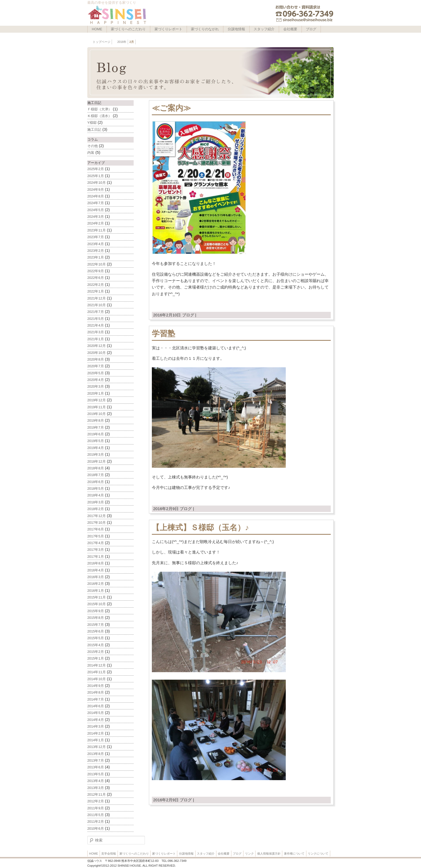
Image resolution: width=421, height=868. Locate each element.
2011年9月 (96, 808)
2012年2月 (96, 801)
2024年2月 (96, 223)
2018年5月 (96, 489)
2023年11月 (97, 230)
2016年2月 (96, 584)
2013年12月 (97, 747)
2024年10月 (97, 183)
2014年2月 (96, 733)
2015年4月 (96, 645)
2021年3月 (96, 332)
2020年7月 (96, 366)
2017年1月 (96, 557)
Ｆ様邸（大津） (99, 109)
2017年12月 (97, 516)
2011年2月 (96, 822)
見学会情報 (109, 854)
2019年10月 (97, 414)
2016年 (122, 42)
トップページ (102, 42)
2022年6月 (96, 278)
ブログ (311, 29)
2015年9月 (96, 611)
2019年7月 (96, 427)
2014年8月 (96, 692)
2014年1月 (96, 740)
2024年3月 (96, 217)
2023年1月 (96, 257)
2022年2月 (96, 285)
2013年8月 (96, 754)
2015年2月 (96, 652)
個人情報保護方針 (269, 854)
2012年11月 (97, 794)
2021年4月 (96, 325)
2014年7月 (96, 699)
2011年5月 (96, 815)
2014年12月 (97, 665)
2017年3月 (96, 550)
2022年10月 (97, 264)
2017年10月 (97, 523)
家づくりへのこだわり (128, 29)
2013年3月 (96, 788)
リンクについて (318, 854)
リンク (249, 854)
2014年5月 (96, 713)
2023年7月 (96, 237)
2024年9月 (96, 190)
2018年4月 (96, 495)
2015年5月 (96, 638)
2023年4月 (96, 244)
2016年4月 (96, 570)
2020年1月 (96, 393)
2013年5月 (96, 774)
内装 (91, 153)
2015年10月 (97, 604)
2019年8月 (96, 420)
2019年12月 (97, 400)
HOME (97, 29)
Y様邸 (92, 123)
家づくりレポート (168, 29)
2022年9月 (96, 271)
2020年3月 (96, 386)
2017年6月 (96, 529)
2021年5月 (96, 319)
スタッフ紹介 (264, 29)
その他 (93, 146)
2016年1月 (96, 591)
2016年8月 (96, 563)
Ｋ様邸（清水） (99, 116)
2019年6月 (96, 434)
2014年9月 (96, 686)
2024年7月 (96, 203)
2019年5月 (96, 441)
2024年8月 (96, 196)
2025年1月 (96, 176)
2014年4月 (96, 720)
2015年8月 (96, 618)
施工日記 (94, 130)
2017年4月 (96, 543)
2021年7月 (96, 312)
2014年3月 (96, 726)
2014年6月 (96, 706)
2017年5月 (96, 536)
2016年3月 (96, 577)
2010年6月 (96, 828)
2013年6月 (96, 767)
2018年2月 (96, 509)
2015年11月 (97, 597)
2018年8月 (96, 468)
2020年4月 (96, 380)
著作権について (294, 854)
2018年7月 (96, 475)
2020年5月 (96, 373)
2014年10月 (97, 679)
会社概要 (290, 29)
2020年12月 (97, 346)
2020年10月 (97, 353)
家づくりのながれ (205, 29)
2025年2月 (96, 169)
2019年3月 (96, 454)
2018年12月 (97, 461)
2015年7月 (96, 625)
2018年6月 (96, 482)
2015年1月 (96, 658)
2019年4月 (96, 448)
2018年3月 (96, 502)
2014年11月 (97, 672)
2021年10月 (97, 305)
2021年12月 (97, 298)
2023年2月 (96, 251)
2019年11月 (97, 407)
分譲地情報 (236, 29)
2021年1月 (96, 339)
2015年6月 (96, 631)
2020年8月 (96, 359)
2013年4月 (96, 781)
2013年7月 (96, 760)
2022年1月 (96, 291)
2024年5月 (96, 210)
